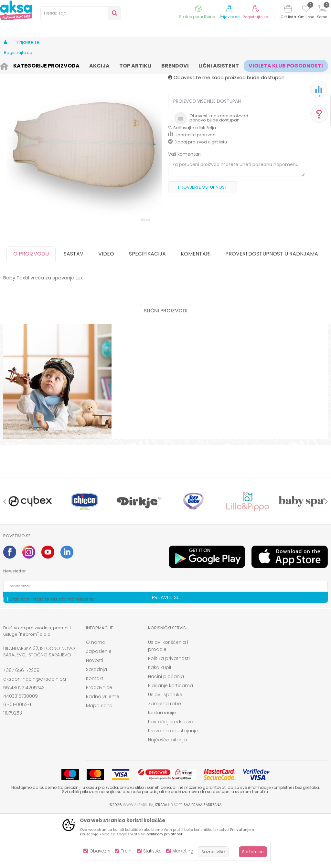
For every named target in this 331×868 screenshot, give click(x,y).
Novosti (95, 714)
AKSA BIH (12, 65)
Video (106, 307)
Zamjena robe (165, 757)
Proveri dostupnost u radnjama (272, 307)
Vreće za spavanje (181, 65)
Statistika (152, 851)
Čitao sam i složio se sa (52, 652)
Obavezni (100, 851)
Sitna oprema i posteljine (133, 65)
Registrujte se (255, 17)
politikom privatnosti (165, 834)
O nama (96, 695)
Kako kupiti (160, 721)
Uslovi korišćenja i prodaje (168, 699)
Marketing (183, 851)
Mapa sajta (99, 759)
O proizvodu (31, 307)
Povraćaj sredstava (171, 775)
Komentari (196, 307)
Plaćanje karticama (171, 739)
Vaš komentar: (184, 207)
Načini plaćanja (166, 730)
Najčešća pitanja (167, 793)
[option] (84, 198)
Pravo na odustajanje (173, 784)
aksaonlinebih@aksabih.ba (35, 732)
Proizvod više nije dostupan (207, 154)
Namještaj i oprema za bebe (76, 65)
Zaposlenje (99, 705)
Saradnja (96, 723)
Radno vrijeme (103, 750)
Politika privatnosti (169, 712)
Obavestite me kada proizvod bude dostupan (226, 131)
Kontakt (95, 732)
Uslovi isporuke (165, 748)
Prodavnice (99, 741)
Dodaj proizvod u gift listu (198, 195)
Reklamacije (162, 766)
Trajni (127, 851)
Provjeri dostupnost (203, 241)
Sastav (74, 307)
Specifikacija (147, 307)
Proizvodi (34, 65)
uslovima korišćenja (75, 652)
